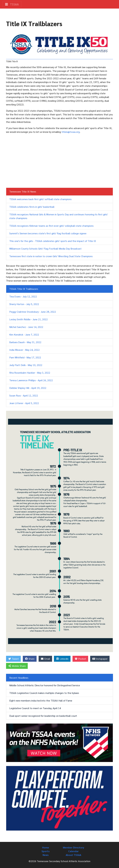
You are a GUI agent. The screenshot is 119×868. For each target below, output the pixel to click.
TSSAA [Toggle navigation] (12, 4)
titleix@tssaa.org (71, 132)
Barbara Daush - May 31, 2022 (25, 342)
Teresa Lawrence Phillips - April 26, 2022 (31, 380)
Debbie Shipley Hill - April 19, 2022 (28, 388)
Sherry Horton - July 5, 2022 (24, 304)
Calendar (73, 851)
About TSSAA (73, 855)
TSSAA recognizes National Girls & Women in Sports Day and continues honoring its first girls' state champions (59, 216)
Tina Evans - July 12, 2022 (23, 296)
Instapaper (100, 659)
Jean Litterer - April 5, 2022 (24, 403)
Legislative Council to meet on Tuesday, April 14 (35, 708)
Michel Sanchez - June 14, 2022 (26, 327)
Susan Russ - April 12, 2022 (24, 395)
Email (45, 659)
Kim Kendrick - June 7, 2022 (24, 334)
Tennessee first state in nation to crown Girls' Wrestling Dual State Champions (51, 256)
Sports (46, 851)
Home (46, 847)
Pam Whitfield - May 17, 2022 (25, 357)
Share (30, 659)
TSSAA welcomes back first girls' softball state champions (40, 199)
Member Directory (74, 847)
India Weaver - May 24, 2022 (24, 350)
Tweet (13, 659)
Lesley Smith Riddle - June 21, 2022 (29, 319)
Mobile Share (17, 666)
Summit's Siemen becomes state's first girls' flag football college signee (48, 233)
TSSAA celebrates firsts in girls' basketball (32, 207)
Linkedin (62, 659)
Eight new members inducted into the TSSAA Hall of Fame (41, 700)
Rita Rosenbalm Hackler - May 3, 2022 (30, 373)
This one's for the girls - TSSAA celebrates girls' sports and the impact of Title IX (53, 241)
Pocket (80, 659)
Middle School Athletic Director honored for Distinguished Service (45, 685)
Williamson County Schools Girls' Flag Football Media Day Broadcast (45, 249)
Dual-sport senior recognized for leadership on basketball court (43, 716)
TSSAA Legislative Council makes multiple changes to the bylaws (44, 693)
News (46, 855)
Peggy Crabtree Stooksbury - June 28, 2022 (33, 312)
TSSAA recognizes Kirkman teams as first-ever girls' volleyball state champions (51, 226)
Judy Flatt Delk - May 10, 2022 (26, 365)
